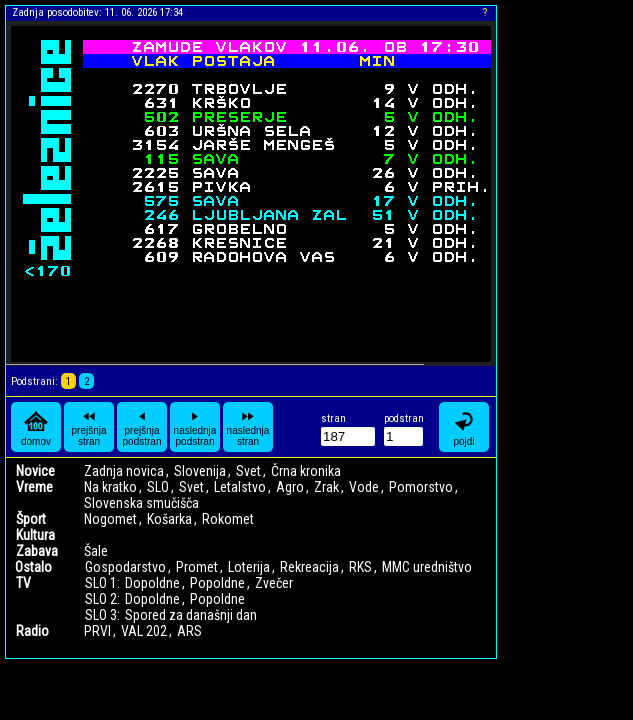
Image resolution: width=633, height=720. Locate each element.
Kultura (35, 535)
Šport (31, 519)
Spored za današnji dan (191, 615)
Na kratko (110, 487)
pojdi (464, 427)
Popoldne (217, 583)
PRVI (97, 631)
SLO (158, 487)
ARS (189, 631)
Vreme (34, 487)
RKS (360, 567)
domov (36, 427)
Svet (248, 471)
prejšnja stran (88, 427)
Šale (96, 551)
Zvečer (274, 583)
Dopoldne (152, 583)
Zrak (326, 487)
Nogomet (110, 519)
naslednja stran (248, 427)
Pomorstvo (421, 487)
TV (23, 583)
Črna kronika (306, 471)
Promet (197, 567)
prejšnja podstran (142, 427)
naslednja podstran (195, 427)
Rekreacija (309, 567)
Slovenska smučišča (141, 503)
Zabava (37, 551)
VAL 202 (144, 631)
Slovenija (200, 471)
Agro (290, 487)
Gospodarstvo (125, 567)
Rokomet (228, 519)
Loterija (249, 567)
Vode (364, 487)
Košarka (169, 519)
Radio (32, 631)
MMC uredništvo (427, 567)
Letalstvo (240, 487)
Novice (35, 471)
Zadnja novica (124, 471)
